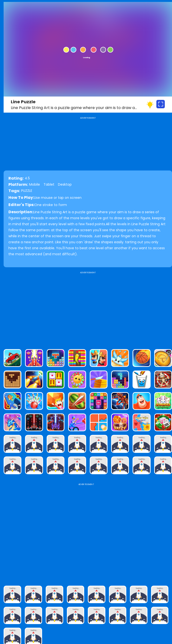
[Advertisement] (88, 308)
